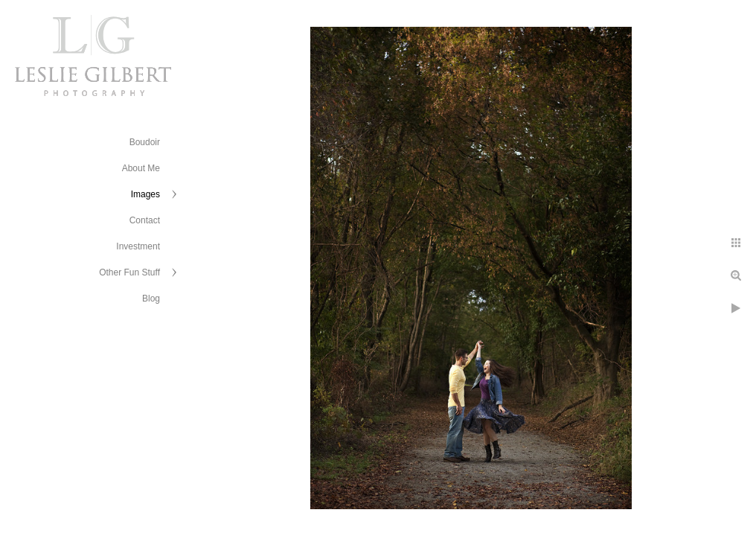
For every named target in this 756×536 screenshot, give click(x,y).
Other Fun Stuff (129, 272)
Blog (151, 299)
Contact (145, 220)
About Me (141, 168)
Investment (138, 246)
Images (145, 194)
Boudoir (145, 142)
